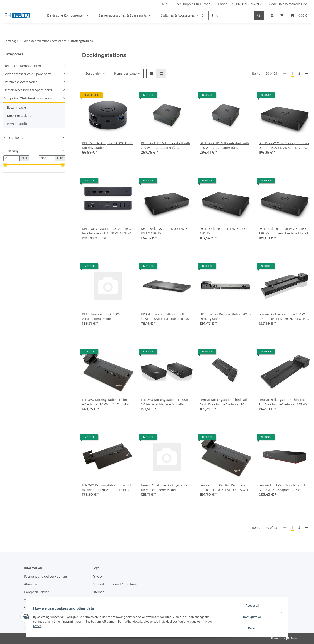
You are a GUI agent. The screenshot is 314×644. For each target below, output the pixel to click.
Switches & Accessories (20, 82)
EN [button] (163, 4)
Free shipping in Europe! (193, 4)
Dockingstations (19, 116)
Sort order (93, 73)
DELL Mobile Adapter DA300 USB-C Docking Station (107, 145)
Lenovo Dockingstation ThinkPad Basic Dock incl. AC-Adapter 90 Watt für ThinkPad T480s (223, 402)
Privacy (98, 576)
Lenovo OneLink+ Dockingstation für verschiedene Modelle (165, 488)
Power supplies (18, 124)
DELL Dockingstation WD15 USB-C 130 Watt (224, 231)
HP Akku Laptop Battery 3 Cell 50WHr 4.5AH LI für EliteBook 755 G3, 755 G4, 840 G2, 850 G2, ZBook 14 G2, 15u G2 (166, 317)
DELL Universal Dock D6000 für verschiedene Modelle (104, 316)
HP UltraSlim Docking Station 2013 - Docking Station (226, 316)
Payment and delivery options (46, 576)
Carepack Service (37, 592)
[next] (307, 74)
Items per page (125, 73)
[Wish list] (282, 15)
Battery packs (17, 107)
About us (31, 584)
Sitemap (98, 592)
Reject (252, 629)
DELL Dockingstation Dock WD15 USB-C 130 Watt (164, 231)
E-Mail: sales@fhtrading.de (287, 4)
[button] (272, 15)
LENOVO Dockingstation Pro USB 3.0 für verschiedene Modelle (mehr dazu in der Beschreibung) (165, 402)
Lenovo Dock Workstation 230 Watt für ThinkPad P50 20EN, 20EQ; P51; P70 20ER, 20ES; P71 (284, 317)
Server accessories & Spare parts (27, 74)
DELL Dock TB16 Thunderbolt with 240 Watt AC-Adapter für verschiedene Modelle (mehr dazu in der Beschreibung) (225, 145)
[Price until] (47, 158)
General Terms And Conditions (115, 584)
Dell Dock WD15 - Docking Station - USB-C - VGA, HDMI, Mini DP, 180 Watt (284, 145)
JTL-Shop (291, 638)
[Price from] (12, 158)
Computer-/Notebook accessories (29, 98)
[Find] (231, 15)
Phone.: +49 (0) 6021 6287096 (239, 4)
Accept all (252, 606)
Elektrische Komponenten (22, 66)
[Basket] (299, 15)
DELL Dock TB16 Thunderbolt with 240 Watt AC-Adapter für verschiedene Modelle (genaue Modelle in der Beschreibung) (166, 145)
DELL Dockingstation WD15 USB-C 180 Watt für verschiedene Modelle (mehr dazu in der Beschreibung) (284, 231)
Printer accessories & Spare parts (28, 90)
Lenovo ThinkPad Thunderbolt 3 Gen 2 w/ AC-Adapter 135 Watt (282, 488)
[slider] (5, 165)
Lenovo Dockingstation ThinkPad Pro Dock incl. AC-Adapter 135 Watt (284, 402)
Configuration (252, 617)
